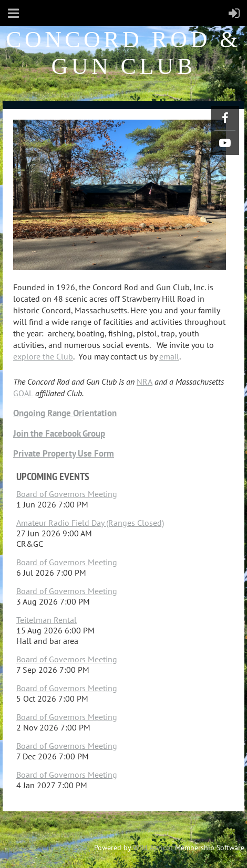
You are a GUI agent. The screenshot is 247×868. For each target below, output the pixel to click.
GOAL (23, 393)
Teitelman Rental (47, 620)
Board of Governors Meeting (67, 494)
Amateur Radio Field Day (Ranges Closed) (90, 523)
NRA (145, 382)
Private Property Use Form (64, 453)
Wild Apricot (153, 848)
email (169, 356)
